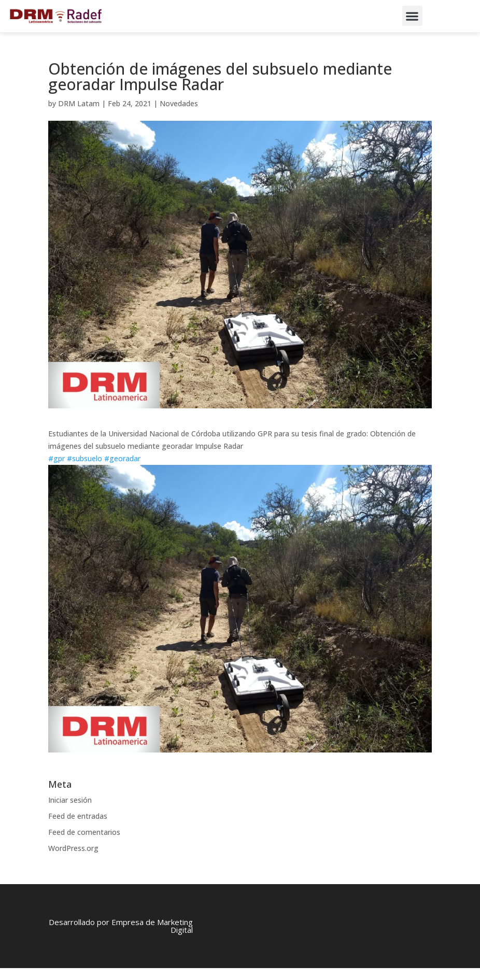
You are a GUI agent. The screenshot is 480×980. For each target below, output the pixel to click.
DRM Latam (79, 115)
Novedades (179, 115)
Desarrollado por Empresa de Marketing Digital (121, 938)
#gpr (57, 470)
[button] (412, 16)
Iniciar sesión (70, 812)
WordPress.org (73, 860)
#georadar (122, 470)
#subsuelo (84, 470)
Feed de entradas (78, 828)
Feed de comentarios (84, 844)
